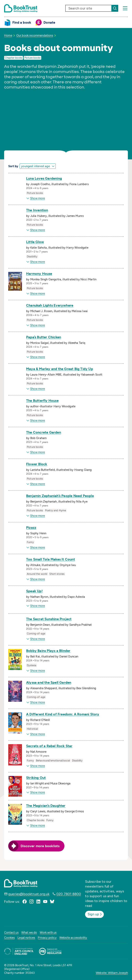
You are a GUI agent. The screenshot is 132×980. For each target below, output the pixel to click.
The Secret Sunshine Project (49, 619)
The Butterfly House (42, 401)
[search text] (89, 8)
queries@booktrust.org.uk (29, 894)
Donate (49, 22)
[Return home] (21, 8)
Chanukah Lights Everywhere (50, 305)
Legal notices (26, 937)
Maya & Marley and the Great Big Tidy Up (60, 369)
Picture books (32, 58)
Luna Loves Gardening (44, 178)
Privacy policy (47, 937)
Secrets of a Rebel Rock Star (49, 746)
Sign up (95, 914)
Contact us (11, 932)
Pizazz (31, 528)
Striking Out (36, 778)
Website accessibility (73, 937)
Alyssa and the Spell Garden (49, 682)
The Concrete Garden (44, 432)
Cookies (9, 937)
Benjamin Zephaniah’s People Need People (60, 496)
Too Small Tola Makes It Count (51, 559)
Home (8, 35)
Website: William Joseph (112, 973)
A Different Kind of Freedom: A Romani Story (63, 714)
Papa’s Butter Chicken (44, 337)
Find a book (22, 22)
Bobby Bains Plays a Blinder (48, 651)
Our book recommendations (35, 35)
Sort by (13, 166)
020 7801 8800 (69, 894)
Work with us (48, 932)
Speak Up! (34, 591)
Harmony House (39, 274)
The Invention (37, 210)
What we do (29, 932)
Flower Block (37, 464)
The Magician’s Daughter (46, 806)
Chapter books (14, 58)
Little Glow (35, 242)
